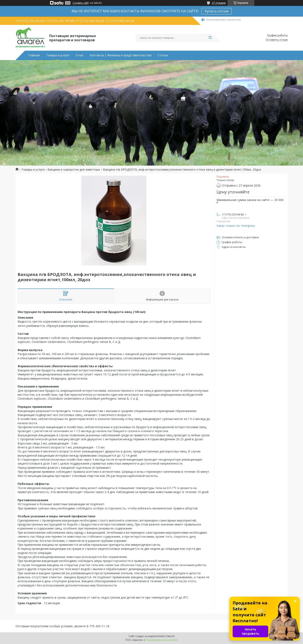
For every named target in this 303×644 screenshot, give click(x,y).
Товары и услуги (58, 55)
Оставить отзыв (277, 40)
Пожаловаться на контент (162, 640)
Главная (34, 55)
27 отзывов (219, 3)
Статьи (163, 55)
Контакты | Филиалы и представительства (121, 55)
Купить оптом (217, 11)
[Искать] (210, 38)
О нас (80, 55)
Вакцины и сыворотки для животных (74, 170)
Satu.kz (171, 636)
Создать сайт (81, 3)
